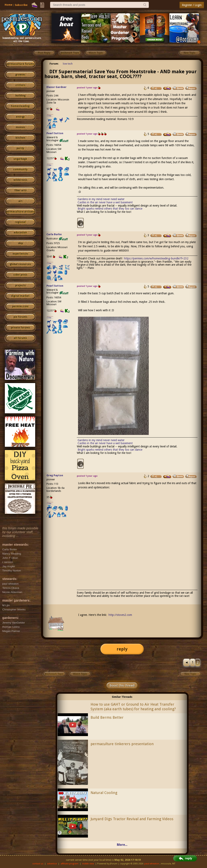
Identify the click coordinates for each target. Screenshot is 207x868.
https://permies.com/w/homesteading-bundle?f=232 (156, 258)
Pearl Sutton (55, 133)
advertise (52, 864)
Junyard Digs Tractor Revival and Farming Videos (132, 819)
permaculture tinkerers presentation (122, 744)
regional (20, 222)
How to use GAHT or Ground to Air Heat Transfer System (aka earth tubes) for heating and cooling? (133, 707)
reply (122, 649)
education (20, 233)
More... (122, 845)
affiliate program (70, 864)
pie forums (20, 317)
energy (20, 117)
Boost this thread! (122, 685)
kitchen (20, 138)
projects (20, 285)
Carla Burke (54, 234)
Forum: (54, 64)
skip (20, 243)
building (20, 96)
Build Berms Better (107, 717)
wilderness (20, 180)
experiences (20, 254)
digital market (20, 296)
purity (20, 148)
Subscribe (21, 5)
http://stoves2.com (120, 615)
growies (20, 75)
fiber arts (20, 190)
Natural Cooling (104, 793)
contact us (38, 864)
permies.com (20, 306)
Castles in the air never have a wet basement (105, 202)
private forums (20, 328)
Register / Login (192, 5)
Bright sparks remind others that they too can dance (110, 209)
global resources (20, 264)
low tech (68, 64)
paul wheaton (152, 864)
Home (8, 5)
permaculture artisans (20, 212)
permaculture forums (20, 64)
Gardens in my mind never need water (101, 199)
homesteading (20, 106)
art (20, 201)
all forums (20, 338)
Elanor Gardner (57, 87)
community (20, 169)
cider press (20, 275)
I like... (50, 116)
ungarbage (20, 159)
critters (20, 85)
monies (20, 127)
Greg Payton (55, 475)
